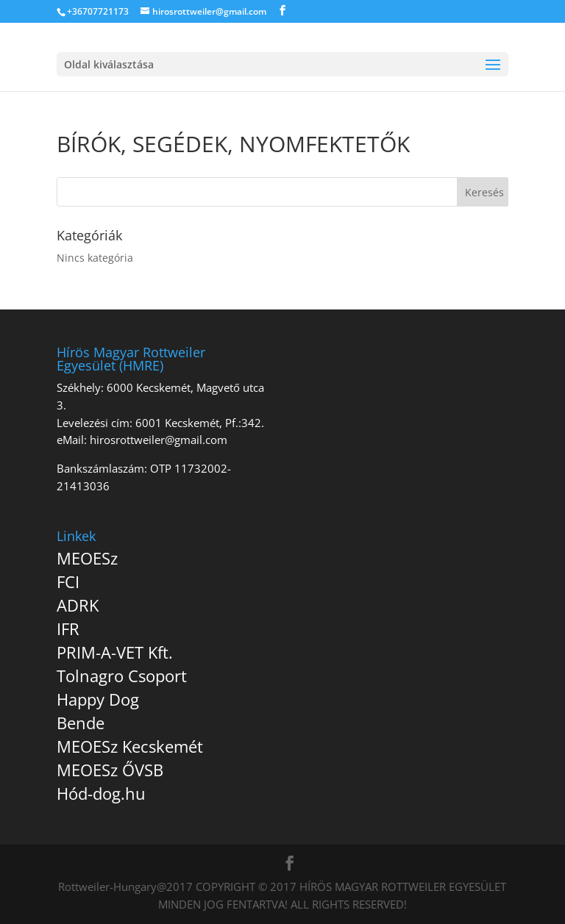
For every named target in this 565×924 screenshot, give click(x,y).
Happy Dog (98, 699)
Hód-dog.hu (101, 793)
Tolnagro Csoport (122, 676)
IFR (68, 628)
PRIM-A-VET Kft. (115, 652)
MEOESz (87, 558)
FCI (68, 581)
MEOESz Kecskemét (130, 746)
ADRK (78, 605)
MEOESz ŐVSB (110, 770)
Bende (81, 723)
